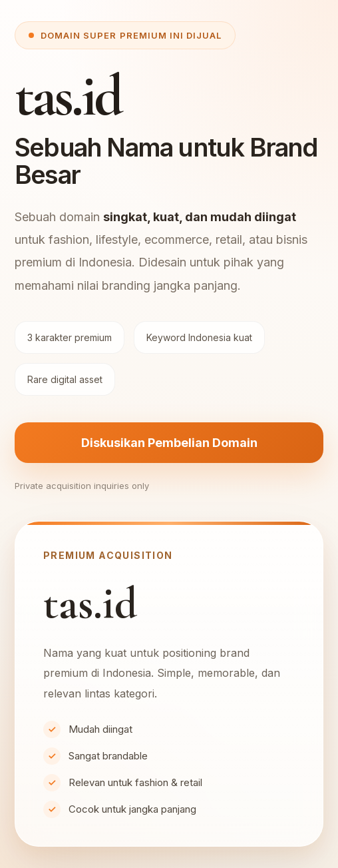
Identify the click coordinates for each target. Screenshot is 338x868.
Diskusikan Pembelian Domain (169, 443)
